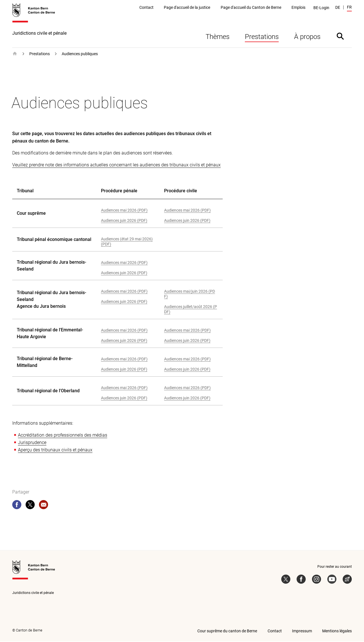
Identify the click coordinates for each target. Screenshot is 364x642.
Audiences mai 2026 (119, 211)
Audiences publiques (80, 54)
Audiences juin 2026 (119, 221)
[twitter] (30, 506)
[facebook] (17, 506)
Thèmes (218, 37)
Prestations (262, 37)
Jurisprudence (32, 443)
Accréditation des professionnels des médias (63, 436)
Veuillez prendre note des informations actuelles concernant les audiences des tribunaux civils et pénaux (116, 165)
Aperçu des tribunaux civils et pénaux (55, 450)
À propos (307, 37)
